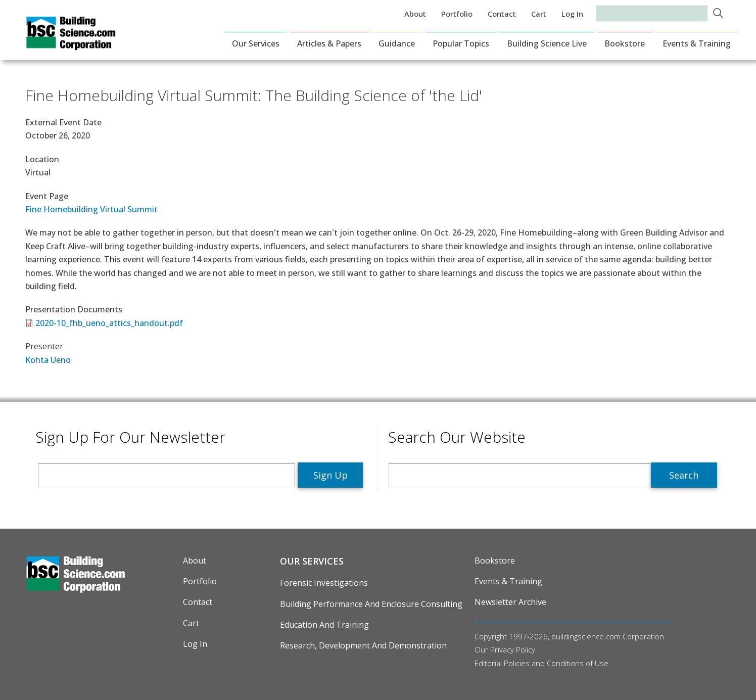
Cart (539, 14)
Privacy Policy (513, 649)
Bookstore (625, 43)
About (415, 14)
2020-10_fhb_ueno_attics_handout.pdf (109, 323)
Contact (502, 14)
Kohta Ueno (48, 360)
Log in (572, 14)
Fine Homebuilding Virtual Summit (91, 209)
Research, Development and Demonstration (363, 645)
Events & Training (697, 43)
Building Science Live (547, 43)
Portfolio (457, 14)
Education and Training (324, 625)
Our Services (256, 43)
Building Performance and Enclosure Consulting (371, 604)
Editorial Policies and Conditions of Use (541, 663)
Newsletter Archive (510, 602)
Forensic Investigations (324, 583)
